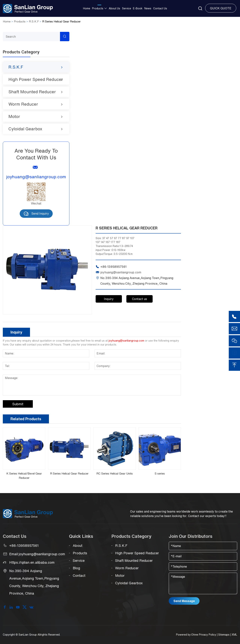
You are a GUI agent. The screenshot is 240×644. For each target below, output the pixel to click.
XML (234, 635)
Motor (14, 116)
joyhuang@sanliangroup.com (36, 177)
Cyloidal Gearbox (25, 129)
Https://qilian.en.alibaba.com (32, 562)
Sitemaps (224, 635)
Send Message (184, 601)
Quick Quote (221, 8)
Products (98, 8)
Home (87, 8)
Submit (18, 404)
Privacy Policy (208, 635)
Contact (77, 575)
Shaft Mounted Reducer (32, 92)
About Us (114, 8)
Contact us (160, 8)
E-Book (138, 8)
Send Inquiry (36, 214)
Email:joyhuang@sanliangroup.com (37, 554)
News (148, 8)
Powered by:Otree (187, 635)
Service (127, 8)
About (76, 545)
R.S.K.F (34, 21)
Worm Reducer (23, 104)
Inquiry (109, 299)
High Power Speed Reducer (36, 79)
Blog (75, 568)
